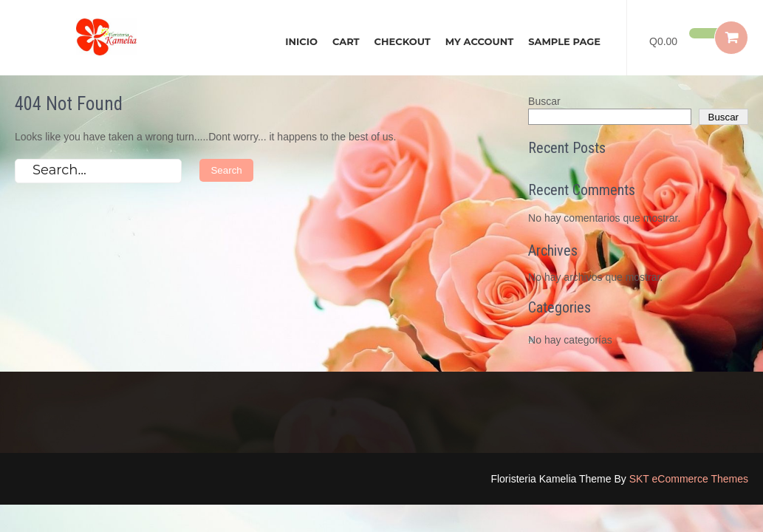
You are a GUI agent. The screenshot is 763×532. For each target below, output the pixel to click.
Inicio (301, 41)
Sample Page (564, 41)
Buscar (544, 101)
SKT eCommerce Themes (689, 479)
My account (479, 41)
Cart (346, 41)
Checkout (403, 41)
